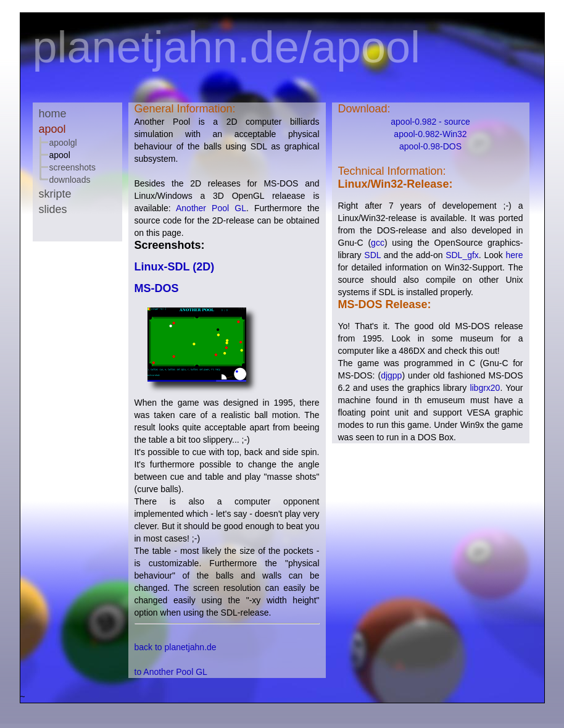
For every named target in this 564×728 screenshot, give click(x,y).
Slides (53, 209)
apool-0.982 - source (430, 122)
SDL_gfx (462, 255)
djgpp (391, 375)
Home (53, 114)
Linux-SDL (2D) (175, 267)
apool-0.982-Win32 (430, 134)
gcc (378, 243)
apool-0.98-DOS (430, 146)
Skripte (55, 194)
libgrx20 (485, 388)
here (514, 255)
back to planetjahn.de (176, 647)
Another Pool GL (211, 208)
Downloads (70, 180)
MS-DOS (157, 288)
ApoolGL (63, 143)
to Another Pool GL (171, 672)
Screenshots (73, 167)
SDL (372, 255)
